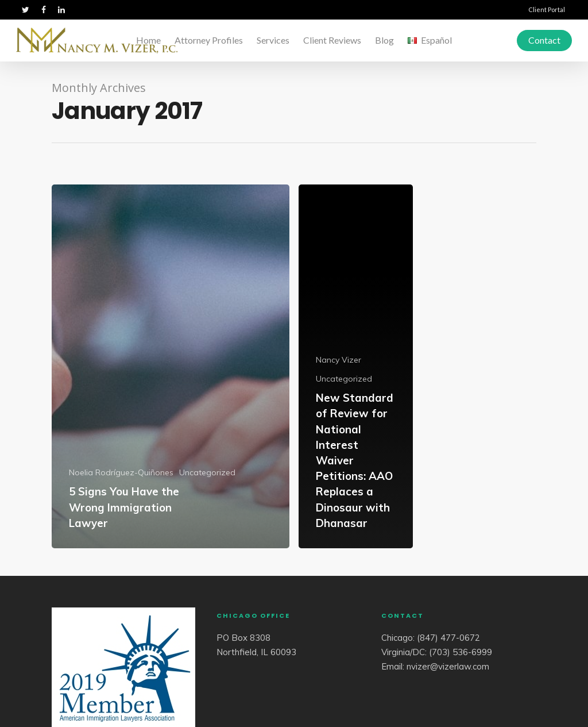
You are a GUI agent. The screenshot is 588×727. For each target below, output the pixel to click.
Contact (544, 40)
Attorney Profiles (209, 40)
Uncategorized (207, 472)
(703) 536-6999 (461, 652)
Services (273, 40)
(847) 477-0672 (448, 638)
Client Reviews (332, 40)
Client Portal (547, 9)
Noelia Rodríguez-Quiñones (121, 472)
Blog (384, 40)
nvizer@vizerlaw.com (448, 666)
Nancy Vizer (339, 360)
